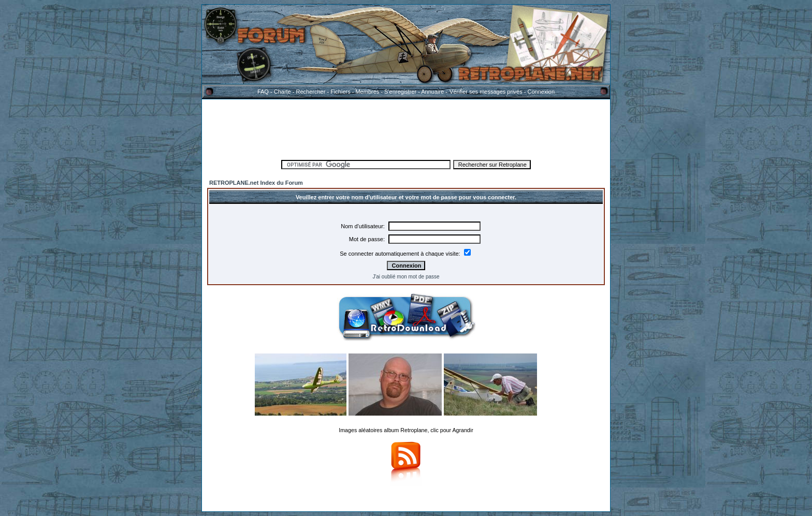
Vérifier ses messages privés (486, 92)
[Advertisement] (406, 128)
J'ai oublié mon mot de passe (406, 277)
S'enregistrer (400, 92)
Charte (282, 92)
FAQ (263, 92)
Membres (367, 92)
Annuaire (432, 92)
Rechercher (311, 92)
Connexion (541, 92)
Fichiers (340, 92)
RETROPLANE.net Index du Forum (256, 183)
